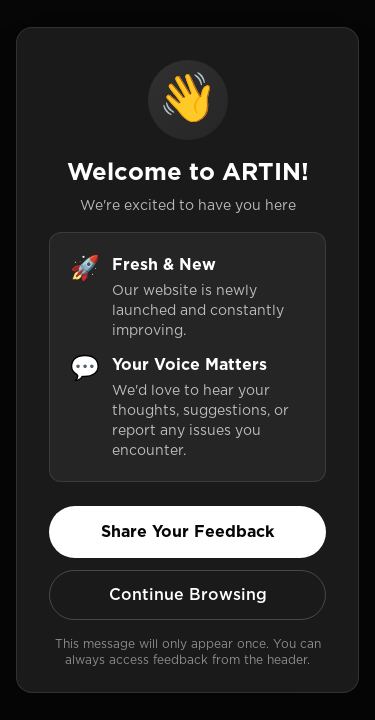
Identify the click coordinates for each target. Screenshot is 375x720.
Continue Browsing (188, 594)
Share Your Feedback (187, 531)
